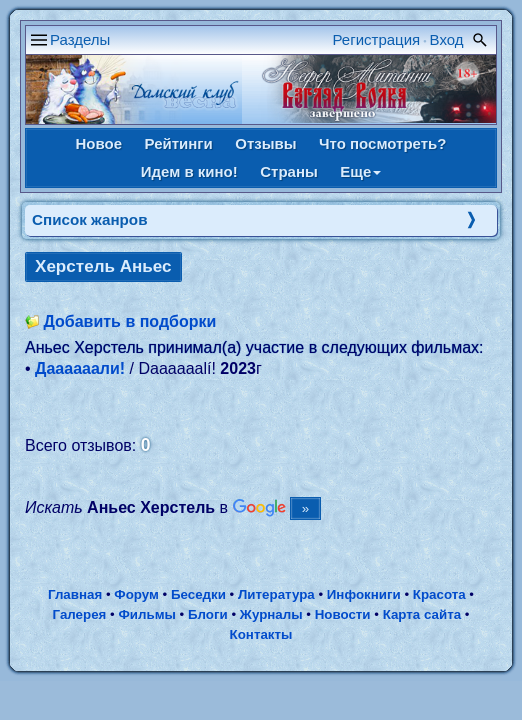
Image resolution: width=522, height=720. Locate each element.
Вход (447, 39)
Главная (75, 594)
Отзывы (265, 143)
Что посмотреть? (382, 143)
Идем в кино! (189, 171)
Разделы (80, 39)
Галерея (80, 614)
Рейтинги (179, 143)
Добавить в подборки (129, 321)
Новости (343, 614)
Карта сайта (422, 614)
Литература (276, 594)
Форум (136, 594)
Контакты (261, 634)
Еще (360, 171)
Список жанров (90, 219)
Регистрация (377, 39)
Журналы (271, 614)
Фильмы (146, 614)
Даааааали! (80, 368)
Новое (99, 143)
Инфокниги (364, 594)
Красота (439, 594)
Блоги (208, 614)
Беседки (198, 594)
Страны (289, 171)
